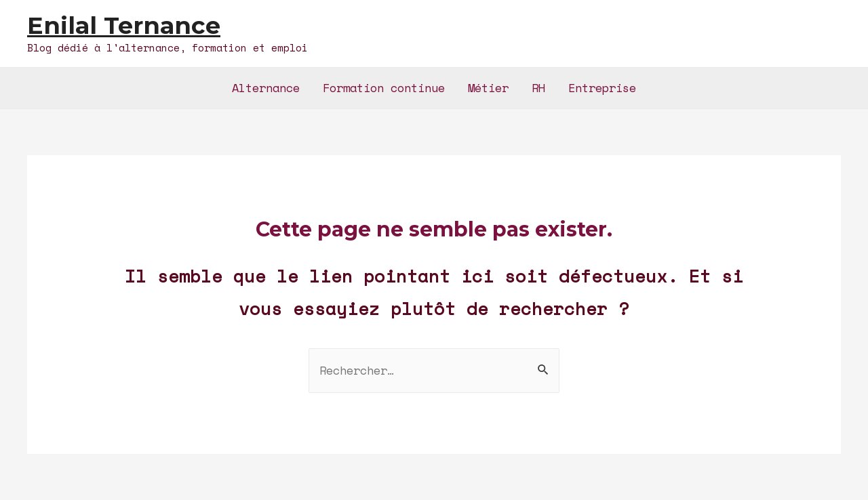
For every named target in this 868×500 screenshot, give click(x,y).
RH (538, 88)
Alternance (266, 88)
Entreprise (602, 88)
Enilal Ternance (124, 25)
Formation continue (384, 88)
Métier (488, 88)
